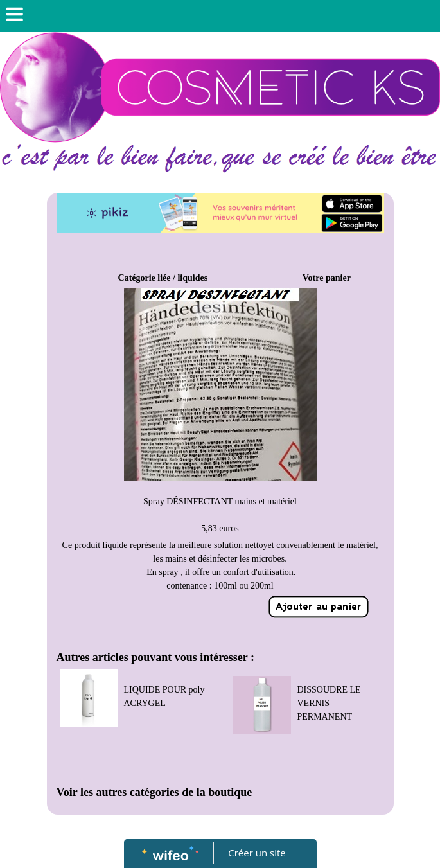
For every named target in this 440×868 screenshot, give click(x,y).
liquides (192, 278)
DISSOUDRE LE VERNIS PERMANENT (329, 703)
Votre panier (327, 278)
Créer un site (257, 853)
